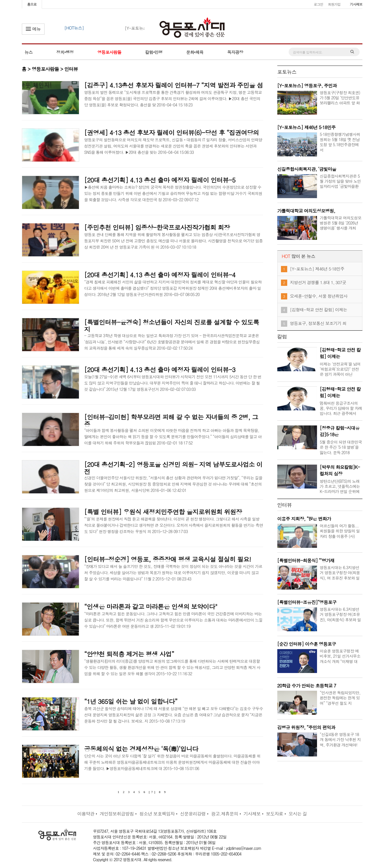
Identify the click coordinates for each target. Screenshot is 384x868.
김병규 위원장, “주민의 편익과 (306, 727)
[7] (153, 792)
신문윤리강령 (193, 814)
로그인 (318, 4)
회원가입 (334, 4)
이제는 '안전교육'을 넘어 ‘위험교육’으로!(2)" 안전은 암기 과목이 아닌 (340, 369)
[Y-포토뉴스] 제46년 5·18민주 (307, 127)
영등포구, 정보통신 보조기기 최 (318, 323)
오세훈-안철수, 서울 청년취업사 (319, 296)
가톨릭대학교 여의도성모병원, (306, 211)
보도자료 (274, 814)
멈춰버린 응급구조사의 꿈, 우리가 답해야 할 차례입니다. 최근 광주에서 (341, 408)
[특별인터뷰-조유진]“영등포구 (307, 602)
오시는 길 (298, 814)
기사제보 (356, 4)
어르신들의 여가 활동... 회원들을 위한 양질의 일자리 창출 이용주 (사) (340, 531)
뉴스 (29, 52)
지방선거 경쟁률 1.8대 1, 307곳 (318, 282)
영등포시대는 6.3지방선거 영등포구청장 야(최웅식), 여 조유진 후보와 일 (340, 573)
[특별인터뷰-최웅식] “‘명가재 (306, 560)
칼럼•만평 (154, 52)
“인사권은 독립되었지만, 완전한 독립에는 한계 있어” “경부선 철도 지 (340, 698)
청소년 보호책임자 (157, 814)
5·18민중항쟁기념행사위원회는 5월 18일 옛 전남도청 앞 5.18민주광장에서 (340, 142)
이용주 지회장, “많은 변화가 (304, 519)
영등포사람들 (109, 52)
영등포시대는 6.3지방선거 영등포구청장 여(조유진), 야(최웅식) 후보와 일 (340, 614)
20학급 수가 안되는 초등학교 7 (307, 686)
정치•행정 (65, 52)
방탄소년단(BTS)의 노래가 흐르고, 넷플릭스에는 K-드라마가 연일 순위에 (340, 486)
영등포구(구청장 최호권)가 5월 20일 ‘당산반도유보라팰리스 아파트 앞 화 (340, 98)
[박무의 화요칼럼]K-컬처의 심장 (340, 470)
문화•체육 (195, 52)
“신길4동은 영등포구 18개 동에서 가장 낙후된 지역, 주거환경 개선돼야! (340, 739)
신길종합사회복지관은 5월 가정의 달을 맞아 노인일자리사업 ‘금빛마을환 (340, 181)
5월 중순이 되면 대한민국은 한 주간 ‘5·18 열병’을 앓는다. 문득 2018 (341, 447)
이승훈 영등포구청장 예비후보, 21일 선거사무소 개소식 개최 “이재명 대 (340, 656)
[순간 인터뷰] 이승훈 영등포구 (307, 644)
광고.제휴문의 (225, 814)
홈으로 (32, 4)
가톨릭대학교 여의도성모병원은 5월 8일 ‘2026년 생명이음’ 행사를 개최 (341, 223)
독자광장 (235, 52)
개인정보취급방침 (117, 814)
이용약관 (86, 814)
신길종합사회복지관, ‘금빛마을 (307, 169)
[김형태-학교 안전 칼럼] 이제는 (319, 310)
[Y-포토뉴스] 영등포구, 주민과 (307, 86)
